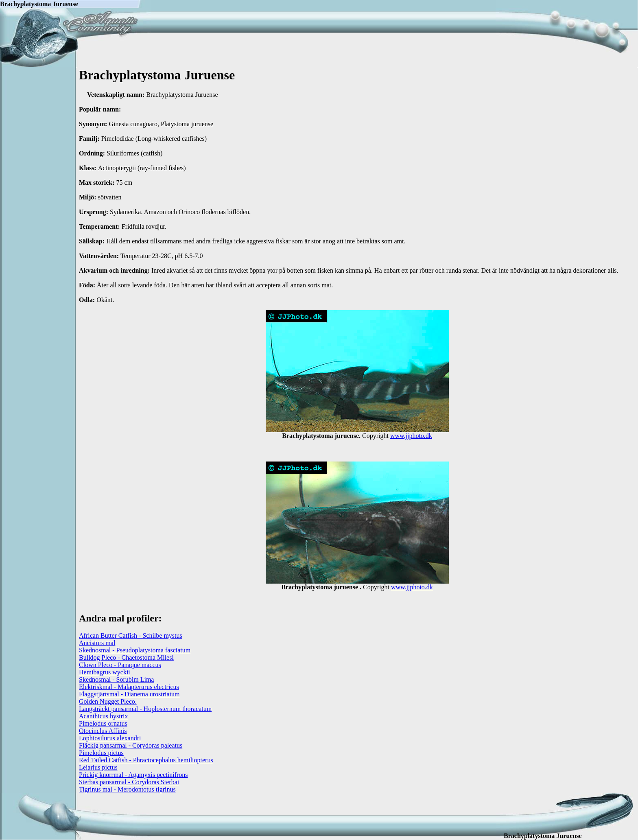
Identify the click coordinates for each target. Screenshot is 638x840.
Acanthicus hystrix (103, 716)
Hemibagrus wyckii (105, 672)
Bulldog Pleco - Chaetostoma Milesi (126, 657)
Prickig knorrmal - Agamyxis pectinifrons (133, 775)
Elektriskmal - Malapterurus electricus (129, 687)
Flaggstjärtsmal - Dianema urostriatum (129, 694)
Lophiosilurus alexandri (110, 738)
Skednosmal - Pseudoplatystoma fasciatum (135, 650)
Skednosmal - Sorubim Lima (116, 679)
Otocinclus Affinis (103, 731)
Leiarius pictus (98, 767)
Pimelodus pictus (101, 753)
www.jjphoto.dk (411, 436)
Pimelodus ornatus (103, 723)
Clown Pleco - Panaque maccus (120, 665)
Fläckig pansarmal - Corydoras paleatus (131, 745)
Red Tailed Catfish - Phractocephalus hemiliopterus (146, 760)
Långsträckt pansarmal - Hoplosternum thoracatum (145, 709)
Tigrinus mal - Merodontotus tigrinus (127, 789)
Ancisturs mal (97, 643)
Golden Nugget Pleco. (108, 701)
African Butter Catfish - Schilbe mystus (131, 635)
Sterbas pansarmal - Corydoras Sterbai (129, 782)
